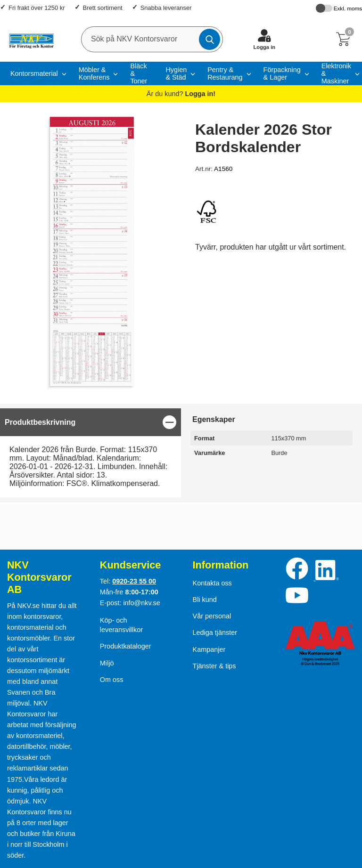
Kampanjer (209, 649)
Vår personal (212, 616)
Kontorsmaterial (34, 73)
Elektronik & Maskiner (336, 73)
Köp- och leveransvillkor (121, 625)
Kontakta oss (212, 583)
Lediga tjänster (215, 633)
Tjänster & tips (214, 666)
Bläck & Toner (139, 73)
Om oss (112, 680)
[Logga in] (264, 39)
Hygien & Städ (176, 73)
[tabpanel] (90, 453)
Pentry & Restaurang (225, 73)
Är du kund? (181, 94)
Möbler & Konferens (94, 73)
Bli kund (205, 600)
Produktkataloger (126, 646)
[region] (90, 422)
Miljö (107, 663)
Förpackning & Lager (282, 73)
